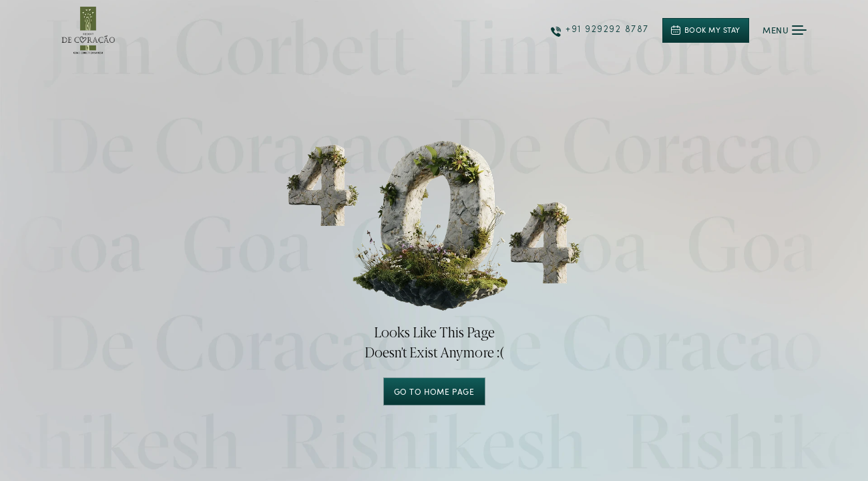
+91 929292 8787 (600, 31)
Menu (785, 30)
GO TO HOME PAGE (434, 391)
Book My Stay (706, 30)
